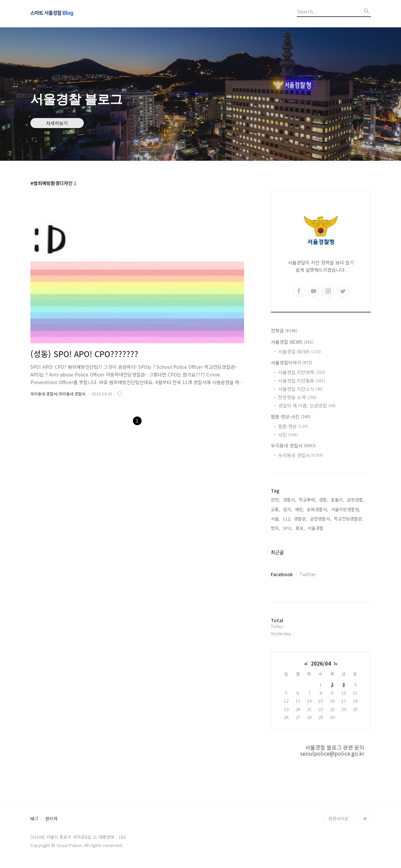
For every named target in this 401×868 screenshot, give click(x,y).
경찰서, (289, 500)
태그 (34, 819)
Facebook (282, 574)
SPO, (288, 528)
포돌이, (338, 500)
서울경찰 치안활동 (302, 380)
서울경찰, (316, 528)
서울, (275, 519)
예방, (299, 509)
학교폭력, (308, 500)
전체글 (284, 330)
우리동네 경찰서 (293, 446)
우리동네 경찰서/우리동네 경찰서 (58, 394)
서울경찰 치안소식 (300, 389)
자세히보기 (57, 123)
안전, (275, 500)
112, (287, 519)
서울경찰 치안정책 (302, 372)
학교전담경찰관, (349, 519)
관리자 (51, 819)
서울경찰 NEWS (292, 342)
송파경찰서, (318, 509)
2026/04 (321, 663)
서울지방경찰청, (346, 509)
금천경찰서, (321, 519)
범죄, (275, 528)
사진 (288, 435)
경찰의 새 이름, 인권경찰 (307, 405)
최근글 (277, 552)
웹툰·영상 (293, 426)
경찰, (324, 500)
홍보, (300, 528)
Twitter (308, 574)
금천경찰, (356, 500)
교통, (275, 509)
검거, (287, 509)
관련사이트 (339, 818)
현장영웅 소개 (297, 397)
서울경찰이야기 (291, 362)
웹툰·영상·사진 (291, 416)
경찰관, (300, 519)
